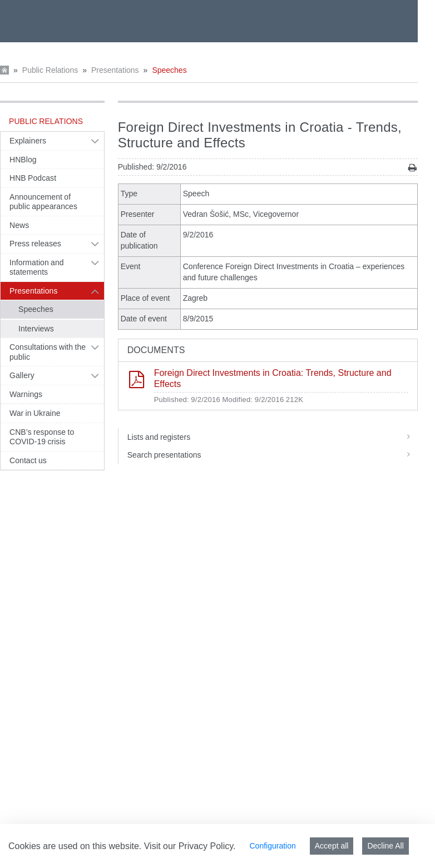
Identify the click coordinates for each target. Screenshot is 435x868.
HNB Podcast (33, 178)
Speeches (169, 70)
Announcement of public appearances (43, 202)
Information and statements (37, 267)
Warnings (26, 394)
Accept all (332, 846)
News (19, 225)
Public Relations (50, 70)
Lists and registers (273, 437)
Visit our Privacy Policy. (190, 846)
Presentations (115, 70)
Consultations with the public (48, 352)
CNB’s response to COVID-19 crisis (42, 437)
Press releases (35, 244)
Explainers (28, 141)
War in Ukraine (35, 413)
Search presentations (273, 455)
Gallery (22, 375)
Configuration (272, 846)
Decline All (385, 846)
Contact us (28, 460)
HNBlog (23, 160)
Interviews (36, 329)
